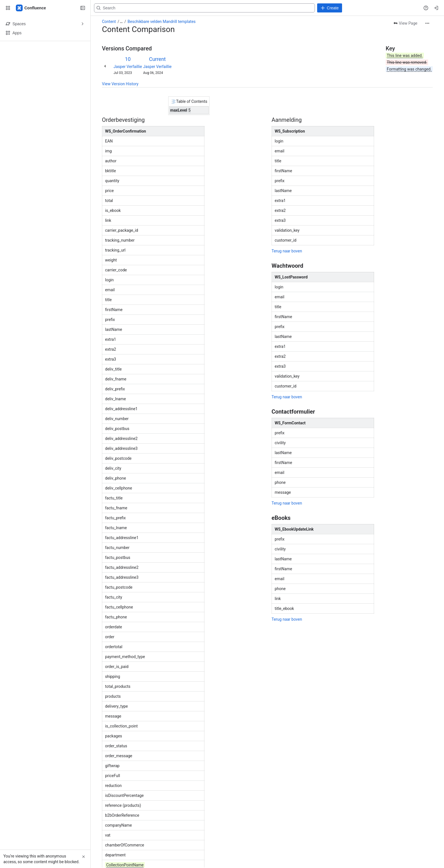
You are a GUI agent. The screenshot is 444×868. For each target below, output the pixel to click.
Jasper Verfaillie (128, 67)
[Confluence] (31, 8)
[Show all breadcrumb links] (121, 22)
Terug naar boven (287, 251)
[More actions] (427, 23)
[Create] (330, 8)
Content (109, 22)
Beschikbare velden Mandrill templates (162, 22)
